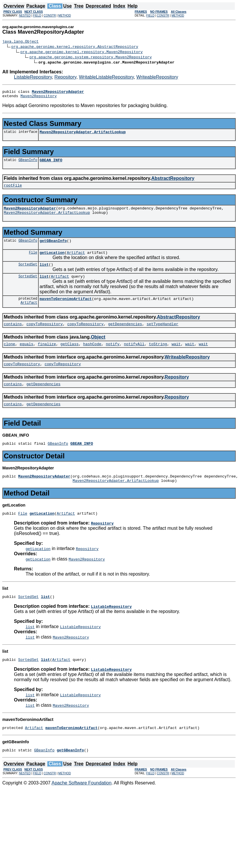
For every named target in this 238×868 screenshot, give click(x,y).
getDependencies (125, 336)
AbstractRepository (173, 183)
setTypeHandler (162, 336)
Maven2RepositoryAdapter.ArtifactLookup (83, 135)
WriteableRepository (157, 78)
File (33, 261)
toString (158, 357)
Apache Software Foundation (81, 805)
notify (113, 357)
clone (9, 357)
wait (176, 357)
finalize (47, 357)
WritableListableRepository (107, 78)
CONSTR (50, 16)
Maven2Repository (39, 98)
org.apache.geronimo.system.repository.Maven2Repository (91, 58)
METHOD (65, 16)
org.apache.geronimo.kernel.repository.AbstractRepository (75, 47)
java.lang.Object (20, 42)
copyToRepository (45, 336)
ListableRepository (33, 78)
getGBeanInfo (53, 248)
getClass (69, 357)
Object (98, 349)
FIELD (37, 16)
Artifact (76, 261)
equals (27, 357)
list (44, 274)
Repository (65, 78)
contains (13, 336)
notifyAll (134, 357)
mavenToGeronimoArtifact (66, 310)
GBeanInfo (28, 164)
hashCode (92, 357)
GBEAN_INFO (51, 164)
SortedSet (28, 274)
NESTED (25, 16)
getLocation (52, 261)
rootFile (13, 190)
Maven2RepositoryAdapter (30, 214)
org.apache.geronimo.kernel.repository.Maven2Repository (82, 53)
